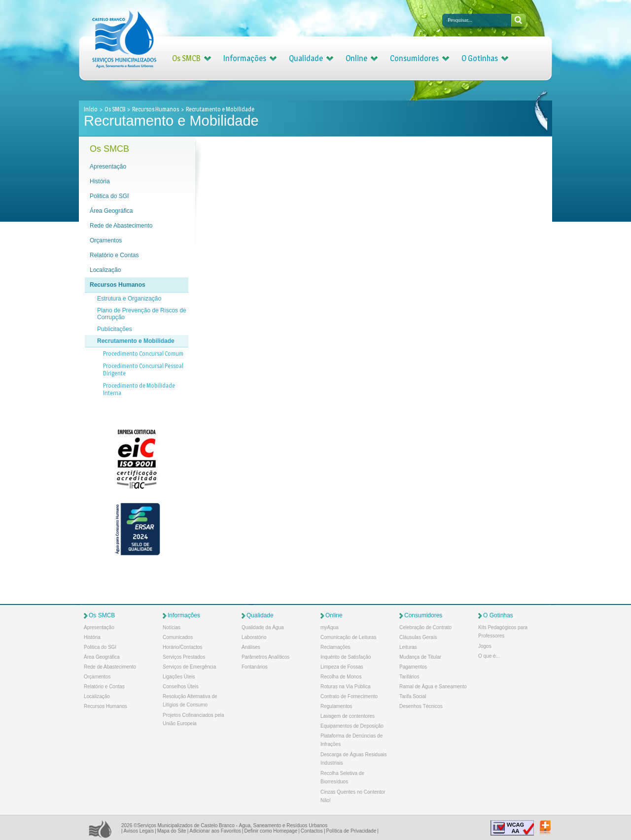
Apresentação (108, 167)
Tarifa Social (413, 696)
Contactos (312, 831)
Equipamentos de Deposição (352, 726)
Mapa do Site (172, 831)
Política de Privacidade (351, 831)
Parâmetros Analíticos (265, 657)
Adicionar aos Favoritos (215, 831)
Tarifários (409, 677)
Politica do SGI (109, 196)
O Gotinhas (480, 58)
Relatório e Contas (114, 255)
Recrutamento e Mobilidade (136, 341)
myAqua (330, 627)
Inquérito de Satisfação (346, 657)
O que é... (489, 656)
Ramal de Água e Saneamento (433, 687)
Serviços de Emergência (189, 667)
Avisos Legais (139, 831)
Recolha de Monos (341, 677)
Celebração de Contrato (425, 627)
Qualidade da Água (263, 627)
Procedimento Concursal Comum (143, 353)
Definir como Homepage (271, 831)
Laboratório (254, 637)
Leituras (408, 647)
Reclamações (335, 647)
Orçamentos (106, 240)
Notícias (172, 627)
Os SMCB (186, 58)
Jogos (485, 646)
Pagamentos (413, 667)
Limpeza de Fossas (342, 667)
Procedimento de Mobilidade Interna (139, 389)
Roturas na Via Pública (346, 687)
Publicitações (115, 329)
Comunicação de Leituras (348, 637)
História (100, 181)
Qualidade (306, 58)
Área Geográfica (111, 211)
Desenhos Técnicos (421, 706)
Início (91, 109)
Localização (105, 270)
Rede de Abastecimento (121, 226)
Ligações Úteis (179, 677)
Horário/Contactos (183, 647)
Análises (251, 647)
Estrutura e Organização (129, 299)
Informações (245, 58)
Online (356, 58)
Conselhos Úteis (181, 687)
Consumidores (414, 58)
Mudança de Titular (420, 657)
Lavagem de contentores (348, 716)
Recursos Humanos (156, 109)
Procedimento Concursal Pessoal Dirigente (143, 370)
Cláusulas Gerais (418, 637)
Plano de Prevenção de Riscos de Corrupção (142, 314)
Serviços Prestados (184, 657)
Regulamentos (336, 706)
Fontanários (255, 667)
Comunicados (178, 637)
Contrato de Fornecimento (349, 696)
